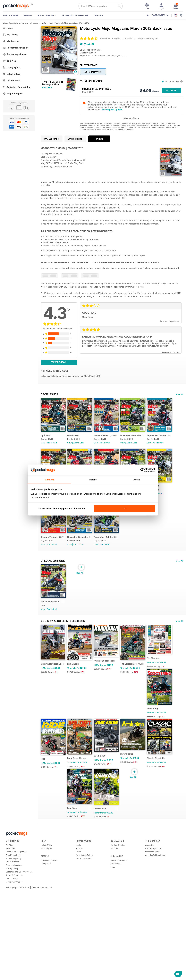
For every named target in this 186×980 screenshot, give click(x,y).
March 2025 (77, 550)
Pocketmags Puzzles (16, 48)
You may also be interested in (63, 693)
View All (179, 394)
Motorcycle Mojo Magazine (66, 23)
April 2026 (46, 440)
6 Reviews (105, 38)
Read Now (47, 87)
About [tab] (137, 480)
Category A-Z (12, 67)
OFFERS (28, 16)
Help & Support (13, 94)
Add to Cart (52, 447)
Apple (78, 972)
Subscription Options (112, 110)
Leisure (98, 16)
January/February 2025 (112, 550)
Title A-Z (9, 61)
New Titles (11, 975)
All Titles (10, 972)
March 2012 (84, 23)
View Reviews (59, 362)
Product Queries (118, 972)
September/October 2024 (53, 605)
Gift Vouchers (12, 80)
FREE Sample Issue (50, 674)
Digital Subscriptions (11, 23)
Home (8, 28)
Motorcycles (47, 23)
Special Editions (53, 629)
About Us (149, 972)
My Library (10, 35)
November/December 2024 (143, 550)
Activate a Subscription (17, 87)
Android (79, 975)
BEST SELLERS (11, 16)
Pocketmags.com (153, 975)
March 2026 (77, 440)
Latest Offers (12, 74)
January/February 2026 (112, 440)
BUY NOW (171, 90)
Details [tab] (93, 480)
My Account (11, 41)
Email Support (47, 975)
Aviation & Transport (75, 16)
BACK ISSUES (49, 394)
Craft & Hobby (47, 16)
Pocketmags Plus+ (15, 54)
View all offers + (131, 118)
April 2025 (46, 550)
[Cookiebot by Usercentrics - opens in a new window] (142, 470)
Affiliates (114, 975)
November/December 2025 (143, 440)
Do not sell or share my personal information (62, 508)
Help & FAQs (46, 972)
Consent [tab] (49, 480)
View (43, 447)
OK (124, 508)
